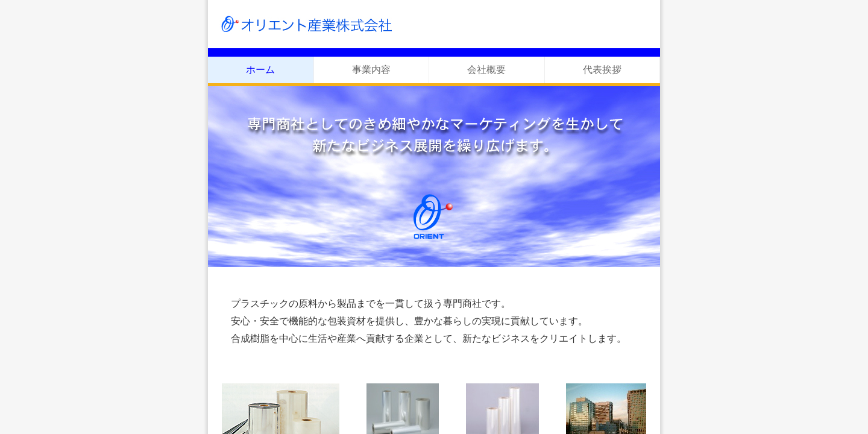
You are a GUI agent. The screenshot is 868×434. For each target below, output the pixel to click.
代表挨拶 (602, 70)
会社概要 (486, 70)
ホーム (260, 70)
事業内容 (371, 70)
